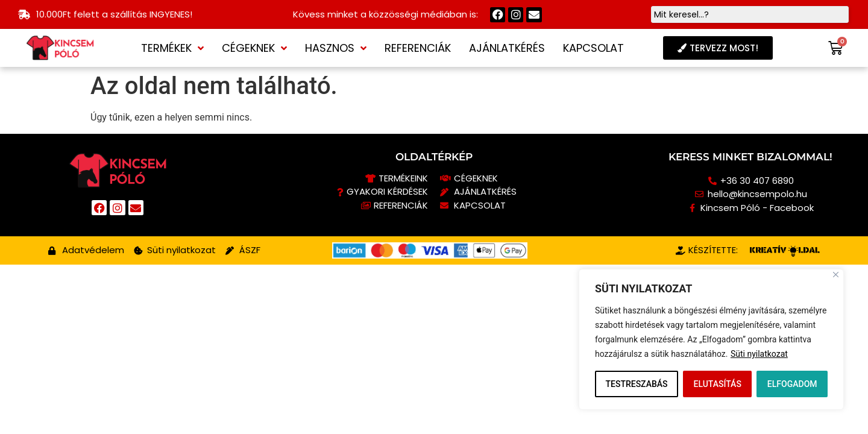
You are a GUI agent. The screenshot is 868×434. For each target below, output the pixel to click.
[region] (711, 339)
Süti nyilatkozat (759, 354)
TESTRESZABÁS (636, 384)
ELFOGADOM (792, 384)
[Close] (836, 275)
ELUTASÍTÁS (717, 384)
